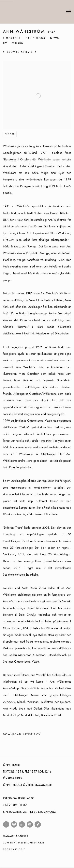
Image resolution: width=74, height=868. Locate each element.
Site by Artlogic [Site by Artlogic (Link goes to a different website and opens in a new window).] (14, 850)
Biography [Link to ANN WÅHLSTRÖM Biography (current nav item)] (12, 38)
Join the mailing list (30, 824)
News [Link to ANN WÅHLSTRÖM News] (55, 38)
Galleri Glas (21, 12)
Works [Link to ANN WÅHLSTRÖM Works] (18, 43)
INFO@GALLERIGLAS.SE (19, 798)
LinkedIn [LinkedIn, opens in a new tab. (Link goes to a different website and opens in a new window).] (22, 824)
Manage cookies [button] (15, 836)
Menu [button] (68, 12)
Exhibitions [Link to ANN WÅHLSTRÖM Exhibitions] (36, 38)
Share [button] (11, 134)
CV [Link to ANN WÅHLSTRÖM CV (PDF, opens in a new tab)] (5, 43)
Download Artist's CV (25, 736)
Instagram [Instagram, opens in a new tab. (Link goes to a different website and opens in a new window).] (14, 824)
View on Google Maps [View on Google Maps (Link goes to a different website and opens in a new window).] (38, 824)
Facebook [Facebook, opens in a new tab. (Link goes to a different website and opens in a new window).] (6, 824)
